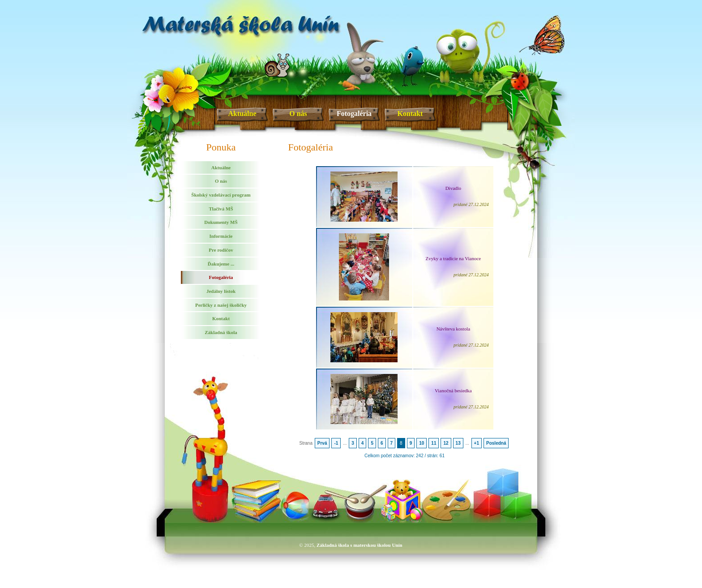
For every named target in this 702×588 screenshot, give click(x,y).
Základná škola (221, 332)
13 (458, 443)
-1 (336, 443)
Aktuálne (242, 114)
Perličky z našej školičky (221, 305)
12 (446, 443)
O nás (298, 114)
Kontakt (410, 114)
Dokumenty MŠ (221, 222)
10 (422, 443)
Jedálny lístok (221, 291)
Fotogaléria (354, 114)
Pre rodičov (221, 250)
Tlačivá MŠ (221, 209)
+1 (477, 443)
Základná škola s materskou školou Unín (360, 545)
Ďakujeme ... (221, 264)
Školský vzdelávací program (221, 195)
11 (434, 443)
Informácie (221, 236)
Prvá (322, 443)
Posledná (496, 443)
